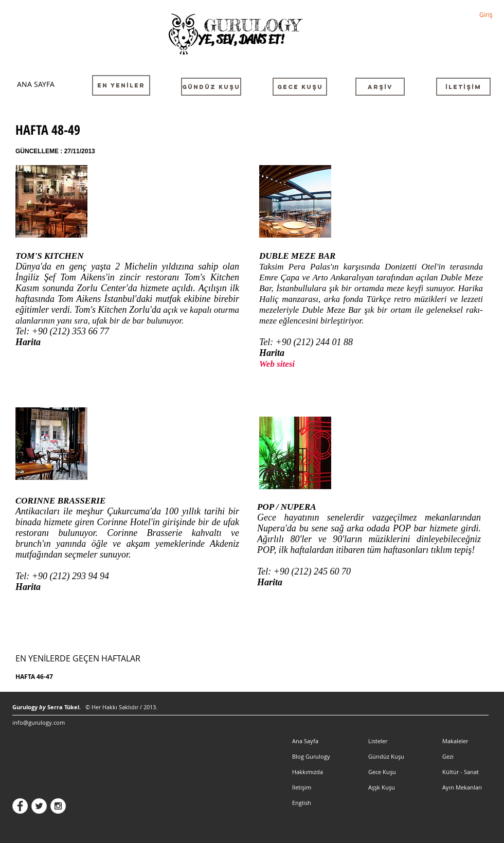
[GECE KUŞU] (300, 87)
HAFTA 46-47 (34, 677)
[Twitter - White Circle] (39, 806)
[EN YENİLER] (121, 85)
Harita (28, 342)
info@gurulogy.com (39, 722)
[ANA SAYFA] (35, 84)
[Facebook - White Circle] (20, 806)
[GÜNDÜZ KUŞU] (211, 87)
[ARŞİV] (380, 87)
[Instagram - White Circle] (58, 806)
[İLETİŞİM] (463, 87)
